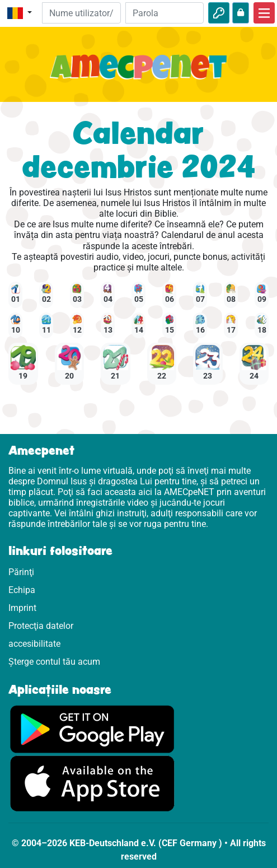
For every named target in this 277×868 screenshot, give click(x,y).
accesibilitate (34, 644)
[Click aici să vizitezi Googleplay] (92, 728)
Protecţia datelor (41, 626)
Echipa (22, 590)
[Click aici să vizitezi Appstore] (92, 783)
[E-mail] (81, 13)
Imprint (22, 608)
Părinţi (21, 572)
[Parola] (165, 13)
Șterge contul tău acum (54, 662)
